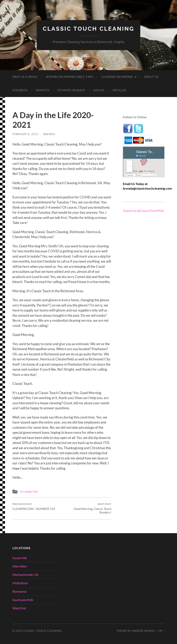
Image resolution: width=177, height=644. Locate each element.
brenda (49, 134)
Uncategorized (29, 491)
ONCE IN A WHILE (25, 77)
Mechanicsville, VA (25, 575)
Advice (99, 90)
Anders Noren (143, 631)
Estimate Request (71, 90)
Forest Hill (20, 558)
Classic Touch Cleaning (88, 29)
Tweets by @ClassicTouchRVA (143, 211)
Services (43, 90)
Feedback (20, 90)
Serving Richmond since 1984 (69, 77)
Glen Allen (20, 566)
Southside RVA (23, 600)
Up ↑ (162, 631)
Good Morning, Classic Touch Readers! (87, 508)
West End (19, 608)
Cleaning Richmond (117, 77)
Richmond (19, 591)
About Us (151, 77)
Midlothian (20, 583)
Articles (119, 90)
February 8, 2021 (25, 134)
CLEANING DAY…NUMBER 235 (34, 507)
